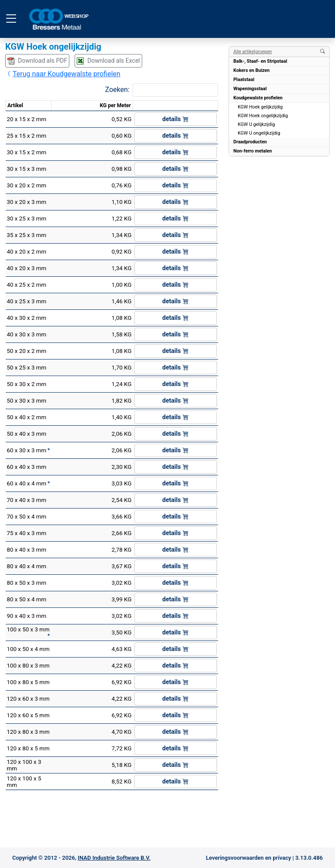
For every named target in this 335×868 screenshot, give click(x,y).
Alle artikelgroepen (253, 52)
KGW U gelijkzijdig (256, 124)
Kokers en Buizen (251, 70)
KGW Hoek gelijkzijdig (260, 107)
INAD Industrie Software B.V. (114, 858)
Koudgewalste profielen (258, 98)
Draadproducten (250, 142)
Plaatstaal (244, 80)
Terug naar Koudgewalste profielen (63, 74)
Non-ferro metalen (253, 151)
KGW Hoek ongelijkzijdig (263, 116)
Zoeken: (117, 90)
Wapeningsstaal (250, 89)
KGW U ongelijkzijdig (259, 133)
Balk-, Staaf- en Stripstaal (260, 61)
